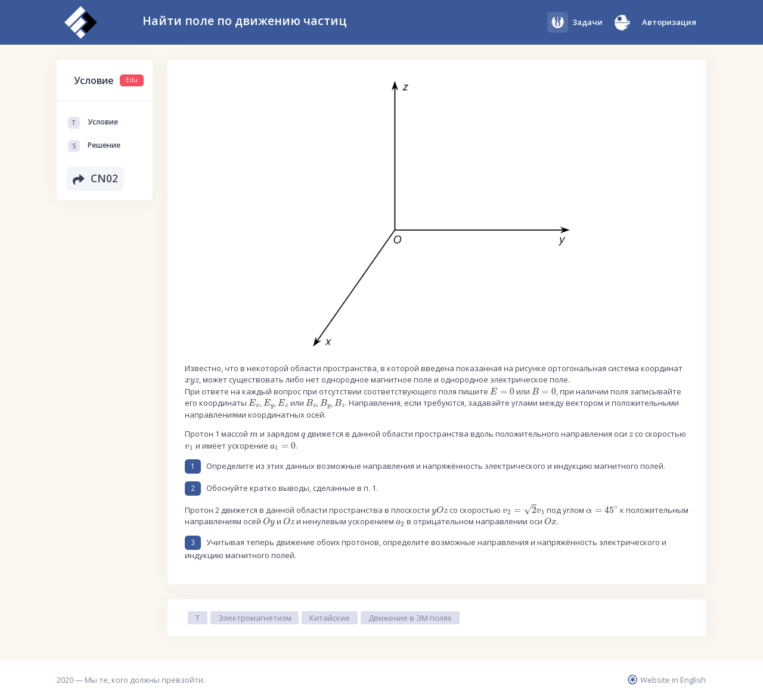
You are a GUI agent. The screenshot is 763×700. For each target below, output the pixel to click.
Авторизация (669, 22)
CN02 (95, 179)
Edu (132, 80)
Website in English (667, 680)
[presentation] (192, 381)
